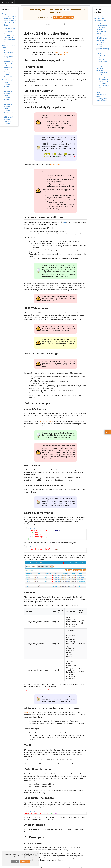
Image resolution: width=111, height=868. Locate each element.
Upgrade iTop (9, 61)
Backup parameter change (103, 48)
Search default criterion (104, 56)
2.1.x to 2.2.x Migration (8, 109)
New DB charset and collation (102, 39)
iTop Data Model (10, 21)
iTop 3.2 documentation (63, 17)
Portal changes (104, 85)
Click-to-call (103, 72)
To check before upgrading (100, 22)
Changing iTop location (9, 64)
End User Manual (10, 16)
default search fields (47, 419)
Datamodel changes (100, 52)
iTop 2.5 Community (61, 52)
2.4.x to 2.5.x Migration (8, 96)
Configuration (32, 524)
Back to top (80, 866)
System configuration (8, 56)
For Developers (102, 101)
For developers (102, 25)
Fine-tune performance (8, 75)
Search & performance (101, 69)
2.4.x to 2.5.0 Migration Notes (100, 17)
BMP (64, 222)
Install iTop (8, 59)
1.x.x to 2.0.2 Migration (8, 122)
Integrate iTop (9, 35)
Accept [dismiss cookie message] (25, 861)
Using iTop (5, 14)
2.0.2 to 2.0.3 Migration (8, 118)
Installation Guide (56, 165)
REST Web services (100, 43)
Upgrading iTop (7, 80)
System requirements (8, 51)
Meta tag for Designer (101, 28)
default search (32, 826)
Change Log (64, 54)
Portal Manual (9, 18)
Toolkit (99, 88)
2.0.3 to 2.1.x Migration (8, 114)
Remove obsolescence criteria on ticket (103, 63)
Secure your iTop (10, 72)
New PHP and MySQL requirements (101, 34)
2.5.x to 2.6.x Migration (8, 92)
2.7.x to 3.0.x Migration (8, 83)
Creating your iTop (8, 29)
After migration (102, 98)
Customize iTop (9, 38)
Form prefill (28, 708)
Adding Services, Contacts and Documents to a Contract (104, 79)
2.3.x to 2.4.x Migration (8, 101)
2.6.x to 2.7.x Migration (8, 88)
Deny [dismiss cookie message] (15, 861)
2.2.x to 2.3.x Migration (8, 105)
